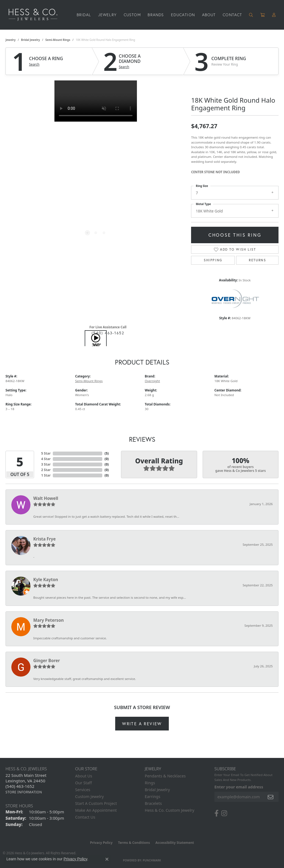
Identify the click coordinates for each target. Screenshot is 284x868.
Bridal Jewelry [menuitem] (158, 790)
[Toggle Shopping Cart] (263, 15)
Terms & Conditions (134, 843)
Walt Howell (46, 498)
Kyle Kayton (46, 579)
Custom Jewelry (89, 796)
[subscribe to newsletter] (271, 797)
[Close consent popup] (107, 859)
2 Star (46, 470)
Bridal (84, 15)
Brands (156, 15)
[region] (96, 163)
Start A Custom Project (96, 803)
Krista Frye (45, 539)
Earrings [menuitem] (153, 796)
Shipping (213, 260)
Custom (132, 15)
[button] (251, 15)
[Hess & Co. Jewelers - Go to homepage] (36, 15)
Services (83, 790)
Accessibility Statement (175, 843)
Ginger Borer (47, 660)
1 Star (46, 475)
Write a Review (142, 724)
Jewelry (107, 15)
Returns (257, 260)
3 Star (46, 464)
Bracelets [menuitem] (153, 803)
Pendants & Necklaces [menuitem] (165, 776)
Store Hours (19, 806)
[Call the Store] (20, 786)
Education (183, 15)
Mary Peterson (49, 620)
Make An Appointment (96, 810)
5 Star (46, 453)
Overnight (152, 381)
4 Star (46, 459)
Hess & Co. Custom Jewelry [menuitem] (170, 810)
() (107, 453)
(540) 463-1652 (108, 333)
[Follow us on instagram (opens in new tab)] (224, 813)
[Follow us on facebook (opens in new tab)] (217, 813)
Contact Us (85, 817)
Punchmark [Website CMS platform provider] (152, 860)
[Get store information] (24, 792)
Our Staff (83, 783)
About (209, 15)
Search (34, 65)
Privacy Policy (101, 843)
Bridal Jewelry (31, 40)
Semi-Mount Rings (58, 40)
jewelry (11, 40)
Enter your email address (239, 787)
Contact (232, 15)
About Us (84, 776)
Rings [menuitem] (150, 783)
